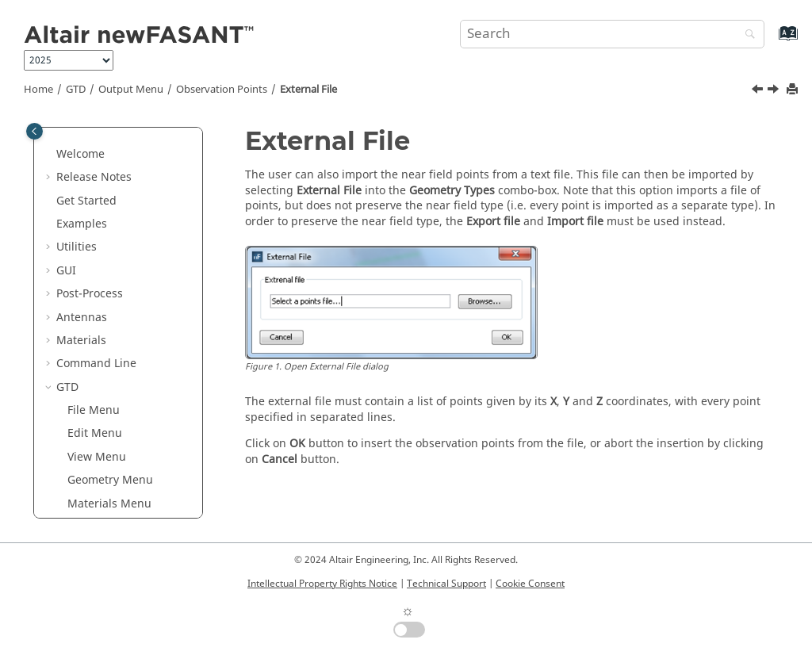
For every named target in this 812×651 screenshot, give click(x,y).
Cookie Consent (530, 584)
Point (103, 471)
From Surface (125, 379)
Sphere (109, 495)
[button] (61, 130)
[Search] (746, 35)
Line (101, 402)
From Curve (120, 355)
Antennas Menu (110, 199)
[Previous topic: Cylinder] (759, 91)
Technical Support (446, 584)
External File (308, 90)
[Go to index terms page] (771, 41)
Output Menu (131, 90)
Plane (104, 448)
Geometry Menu (110, 130)
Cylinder (112, 309)
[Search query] (612, 34)
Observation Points (222, 90)
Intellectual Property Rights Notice (322, 584)
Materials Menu (109, 153)
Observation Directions (111, 254)
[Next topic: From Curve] (775, 91)
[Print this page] (794, 90)
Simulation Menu (113, 176)
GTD (76, 90)
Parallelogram (127, 425)
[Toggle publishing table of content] (34, 131)
